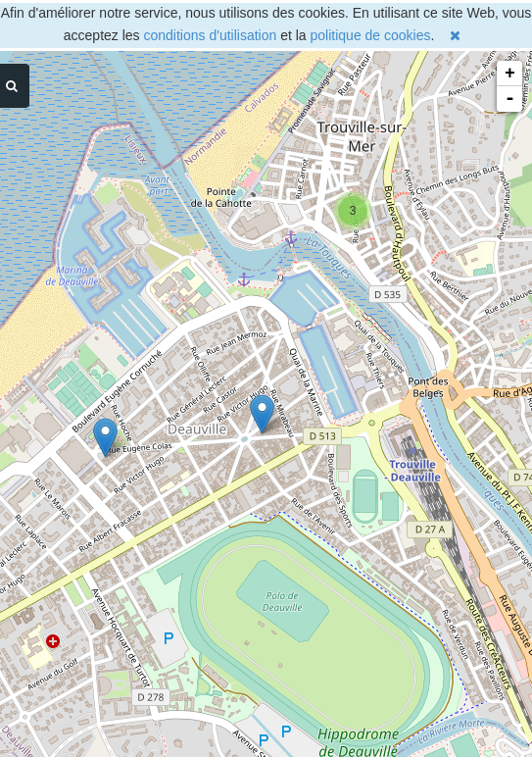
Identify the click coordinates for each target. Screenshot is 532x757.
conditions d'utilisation (211, 35)
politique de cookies (371, 35)
